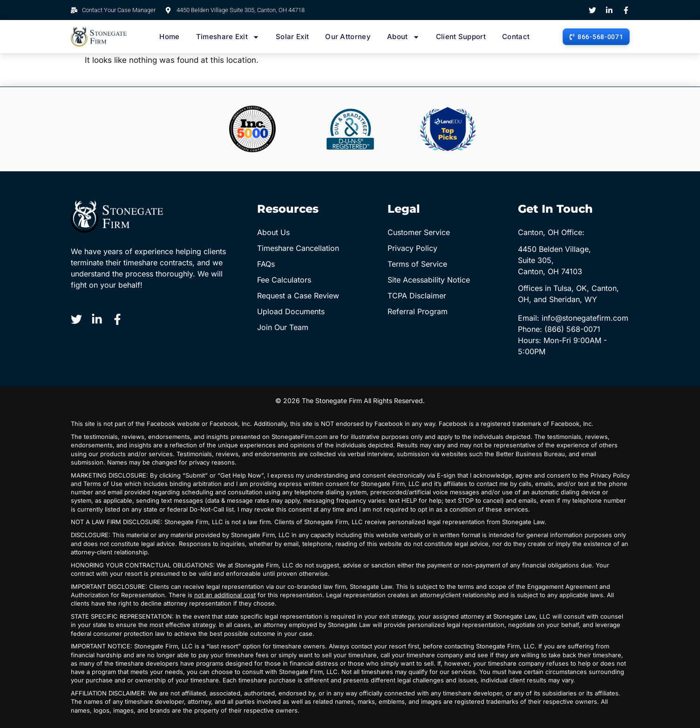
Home (169, 37)
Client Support (461, 37)
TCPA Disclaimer (417, 296)
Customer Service (419, 232)
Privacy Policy (412, 248)
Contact (516, 37)
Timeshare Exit (228, 37)
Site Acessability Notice (429, 280)
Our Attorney (348, 37)
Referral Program (418, 311)
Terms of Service (417, 264)
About (403, 37)
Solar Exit (292, 37)
